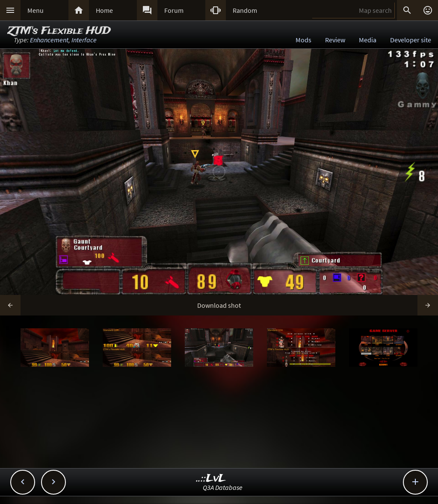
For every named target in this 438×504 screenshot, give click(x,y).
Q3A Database (223, 487)
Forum (174, 10)
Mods (303, 40)
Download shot (219, 305)
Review (335, 40)
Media (368, 40)
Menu (36, 10)
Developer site (411, 40)
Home (104, 10)
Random (245, 10)
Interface (84, 40)
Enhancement (49, 40)
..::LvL (211, 479)
